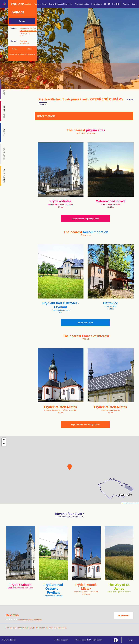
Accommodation (40, 4)
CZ (105, 4)
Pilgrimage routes (82, 4)
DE (118, 4)
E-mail (15, 49)
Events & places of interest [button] (61, 4)
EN (109, 4)
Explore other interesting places (85, 425)
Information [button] (97, 4)
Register (126, 4)
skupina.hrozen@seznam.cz (31, 28)
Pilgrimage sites (25, 4)
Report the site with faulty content (22, 54)
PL (113, 4)
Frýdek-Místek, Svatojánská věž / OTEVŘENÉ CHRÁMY (81, 99)
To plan (22, 21)
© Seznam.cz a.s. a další (133, 503)
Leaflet (124, 503)
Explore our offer (85, 323)
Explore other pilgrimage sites (85, 219)
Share (29, 49)
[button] (70, 467)
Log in (135, 4)
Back (130, 100)
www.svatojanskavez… (29, 31)
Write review (124, 615)
